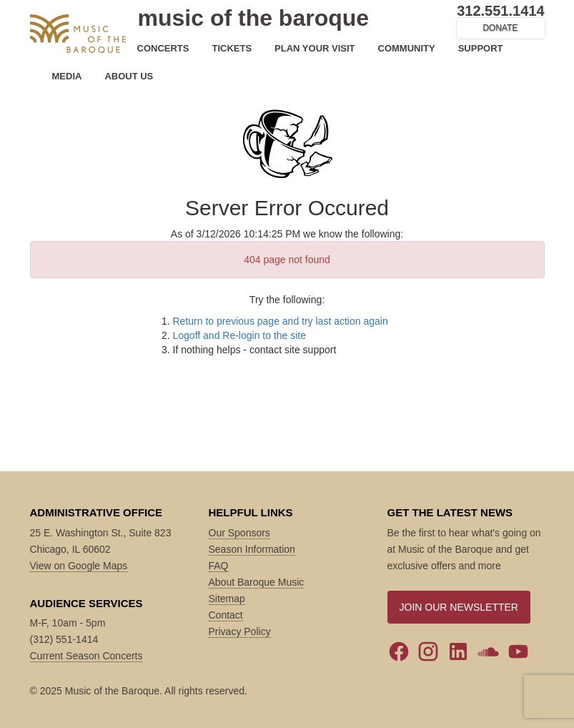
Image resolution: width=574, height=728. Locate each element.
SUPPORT (481, 48)
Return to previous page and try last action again (281, 321)
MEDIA (67, 76)
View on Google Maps (79, 566)
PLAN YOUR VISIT (315, 48)
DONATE (500, 28)
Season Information (252, 549)
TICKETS (232, 48)
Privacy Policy (240, 631)
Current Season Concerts (86, 656)
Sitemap (227, 599)
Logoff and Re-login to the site (240, 335)
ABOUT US (129, 76)
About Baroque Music (257, 582)
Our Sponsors (239, 533)
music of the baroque (254, 18)
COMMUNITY (407, 48)
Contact (226, 615)
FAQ (219, 566)
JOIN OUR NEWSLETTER (459, 607)
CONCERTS (163, 48)
